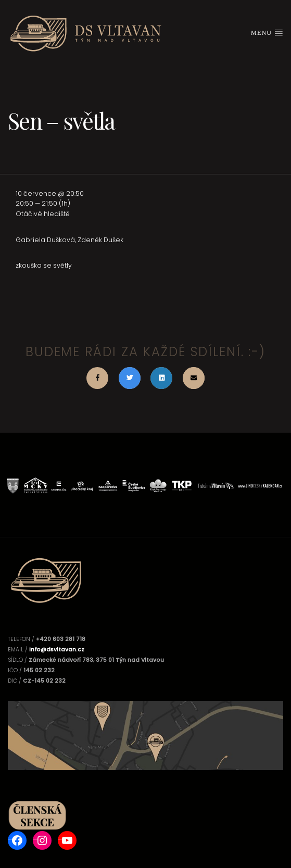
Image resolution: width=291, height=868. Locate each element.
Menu (267, 32)
